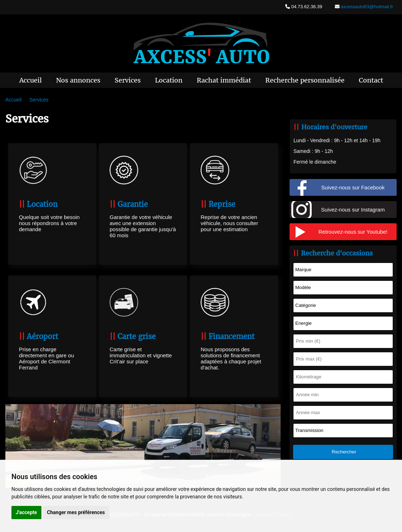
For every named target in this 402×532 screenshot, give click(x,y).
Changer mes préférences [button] (76, 512)
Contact (371, 80)
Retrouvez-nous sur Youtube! (353, 232)
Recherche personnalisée (305, 80)
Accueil (31, 80)
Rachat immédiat (224, 80)
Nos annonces (78, 80)
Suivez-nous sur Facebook (353, 187)
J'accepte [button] (26, 512)
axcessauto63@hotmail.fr (366, 7)
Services (128, 80)
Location (169, 80)
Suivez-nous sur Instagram (353, 210)
